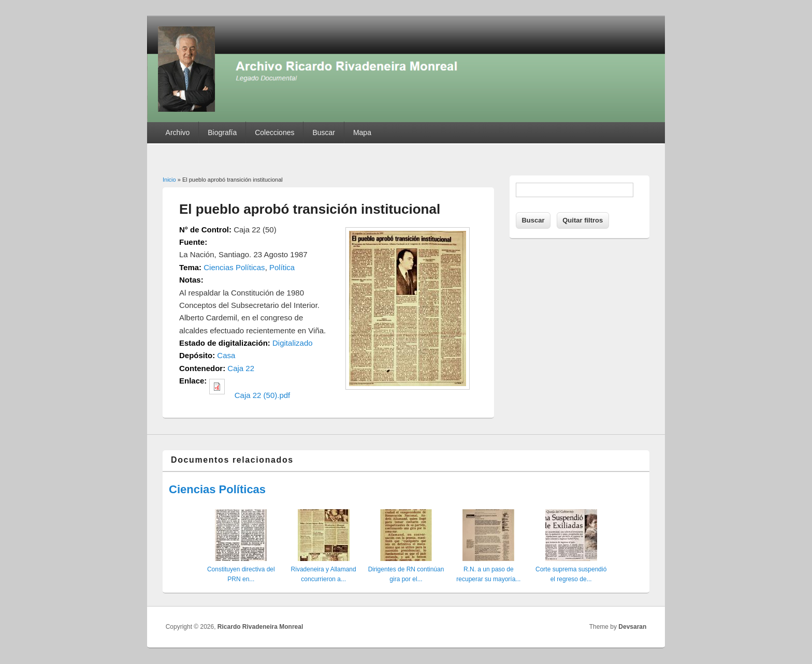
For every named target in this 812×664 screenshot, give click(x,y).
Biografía (222, 132)
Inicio (169, 180)
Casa (226, 355)
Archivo (178, 132)
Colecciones (274, 132)
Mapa (362, 132)
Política (282, 267)
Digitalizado (293, 343)
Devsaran (632, 627)
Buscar (324, 132)
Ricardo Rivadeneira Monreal (260, 627)
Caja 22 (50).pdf (263, 395)
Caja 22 (241, 368)
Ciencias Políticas (234, 267)
